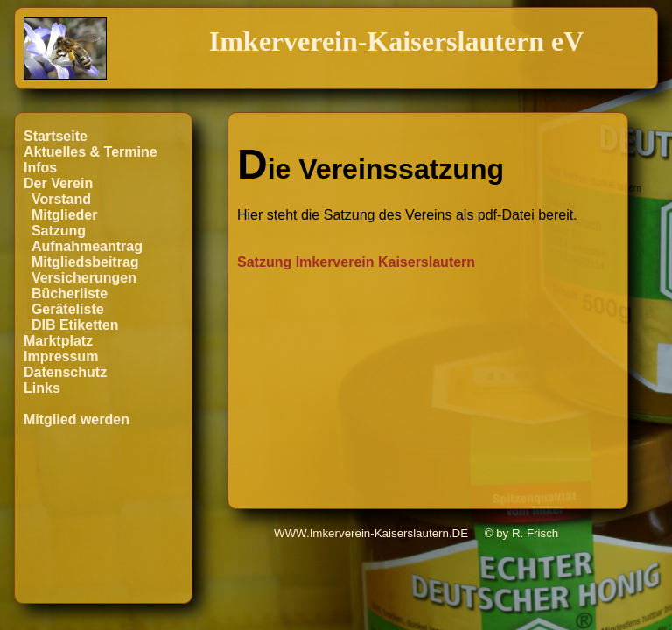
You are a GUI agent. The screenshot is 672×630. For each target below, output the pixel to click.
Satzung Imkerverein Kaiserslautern (356, 262)
